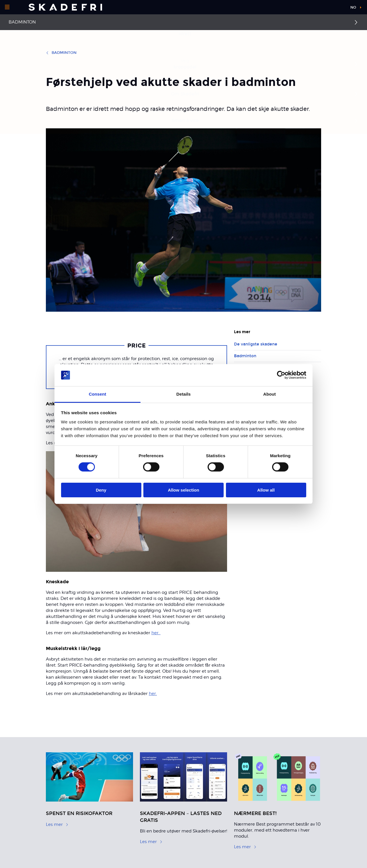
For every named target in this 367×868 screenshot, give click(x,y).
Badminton (22, 22)
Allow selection (183, 490)
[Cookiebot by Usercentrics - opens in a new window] (281, 375)
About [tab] (270, 394)
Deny (101, 490)
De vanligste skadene (256, 344)
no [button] (353, 7)
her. (156, 633)
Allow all (266, 490)
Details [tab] (183, 394)
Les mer (57, 824)
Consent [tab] (98, 394)
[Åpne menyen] (7, 7)
